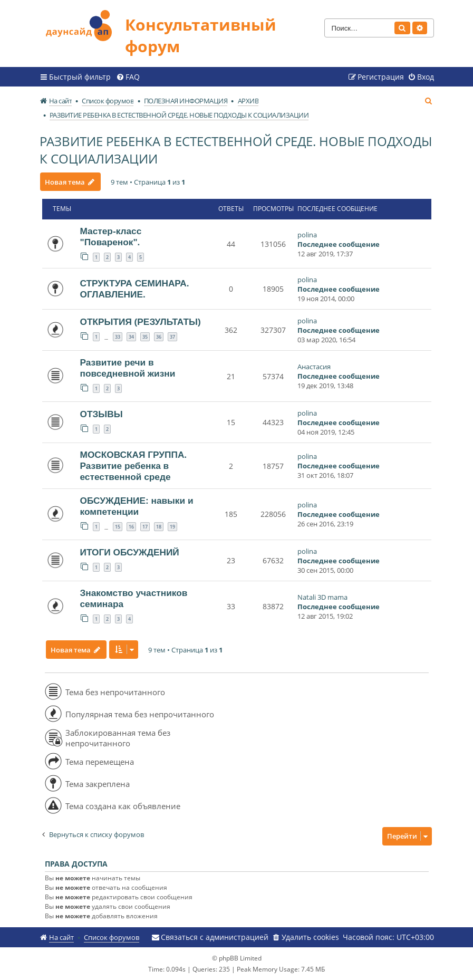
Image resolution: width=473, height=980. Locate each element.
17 (145, 527)
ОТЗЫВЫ (102, 414)
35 (145, 337)
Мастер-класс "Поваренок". (111, 237)
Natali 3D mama (322, 597)
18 (159, 527)
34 (131, 337)
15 (118, 527)
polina (307, 235)
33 (118, 337)
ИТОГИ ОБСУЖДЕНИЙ (130, 552)
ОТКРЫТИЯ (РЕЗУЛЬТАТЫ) (141, 322)
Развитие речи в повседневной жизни (128, 368)
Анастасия (314, 367)
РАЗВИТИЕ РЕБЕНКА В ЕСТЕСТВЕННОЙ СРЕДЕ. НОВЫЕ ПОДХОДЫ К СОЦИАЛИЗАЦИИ (236, 150)
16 (131, 527)
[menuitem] (128, 77)
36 (159, 337)
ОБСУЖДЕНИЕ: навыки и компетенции (137, 506)
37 (172, 337)
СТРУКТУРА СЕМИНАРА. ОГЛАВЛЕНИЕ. (135, 289)
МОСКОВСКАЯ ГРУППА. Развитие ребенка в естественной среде (134, 466)
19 (172, 527)
